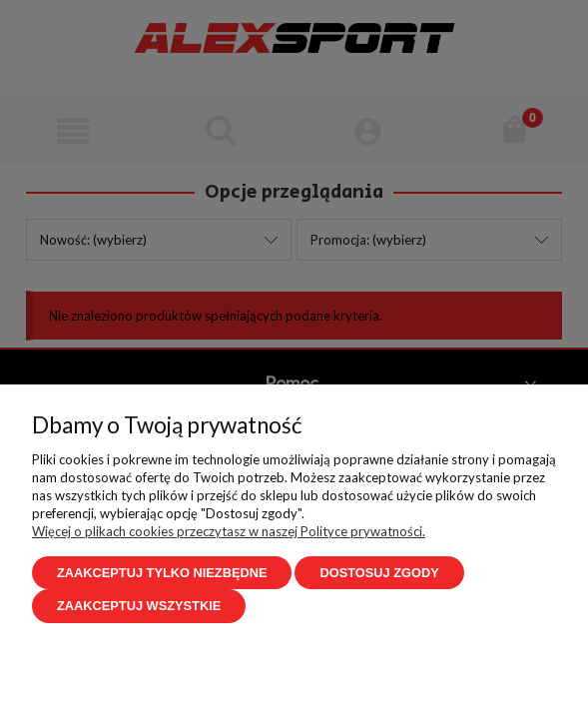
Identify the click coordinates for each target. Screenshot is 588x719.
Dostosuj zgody (379, 573)
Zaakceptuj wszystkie (139, 606)
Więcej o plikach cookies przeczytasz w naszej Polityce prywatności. (229, 531)
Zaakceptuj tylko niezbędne (162, 573)
